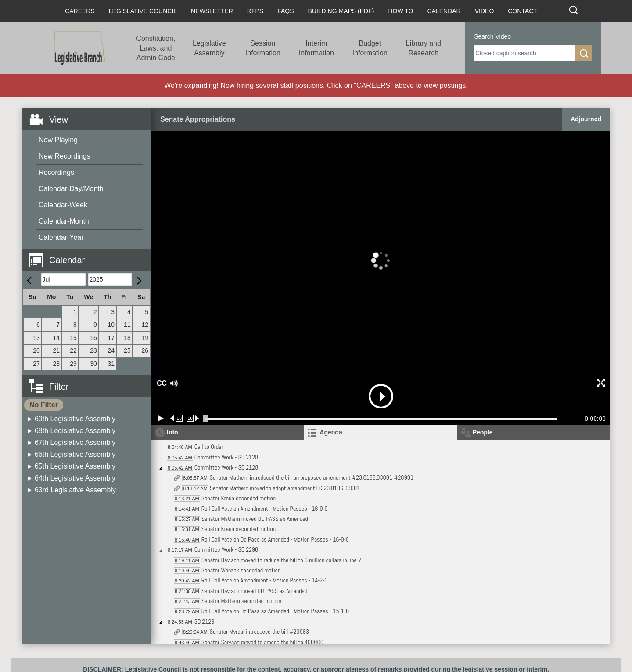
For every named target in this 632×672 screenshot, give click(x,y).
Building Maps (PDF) (341, 11)
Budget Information (370, 48)
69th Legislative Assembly (75, 419)
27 (36, 364)
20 (36, 350)
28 (57, 364)
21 (57, 350)
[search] (524, 53)
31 (111, 364)
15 (73, 338)
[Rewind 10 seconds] (177, 418)
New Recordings (64, 156)
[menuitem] (90, 140)
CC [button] (161, 383)
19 (145, 338)
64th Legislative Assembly (75, 478)
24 (111, 350)
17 (111, 338)
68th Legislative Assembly (75, 431)
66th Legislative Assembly (75, 454)
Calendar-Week (63, 205)
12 (145, 325)
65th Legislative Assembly (75, 466)
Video (485, 11)
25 (127, 350)
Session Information (263, 48)
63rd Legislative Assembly (75, 490)
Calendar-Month (64, 221)
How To (400, 11)
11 (127, 325)
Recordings (56, 172)
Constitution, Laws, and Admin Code (156, 48)
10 (111, 325)
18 (127, 338)
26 (145, 350)
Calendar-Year (61, 237)
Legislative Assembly (209, 48)
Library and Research (424, 48)
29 (73, 364)
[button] (90, 255)
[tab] (381, 432)
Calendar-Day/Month (71, 189)
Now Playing (58, 140)
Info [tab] (172, 432)
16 (93, 338)
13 (36, 338)
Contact (522, 11)
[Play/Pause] (161, 418)
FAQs (285, 11)
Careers (80, 11)
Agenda (331, 432)
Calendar (444, 11)
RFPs (255, 11)
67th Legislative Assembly (75, 443)
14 (57, 338)
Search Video (492, 36)
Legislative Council (143, 11)
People (483, 432)
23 (93, 350)
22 (73, 350)
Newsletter (212, 11)
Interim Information (316, 48)
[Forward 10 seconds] (193, 418)
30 (93, 364)
